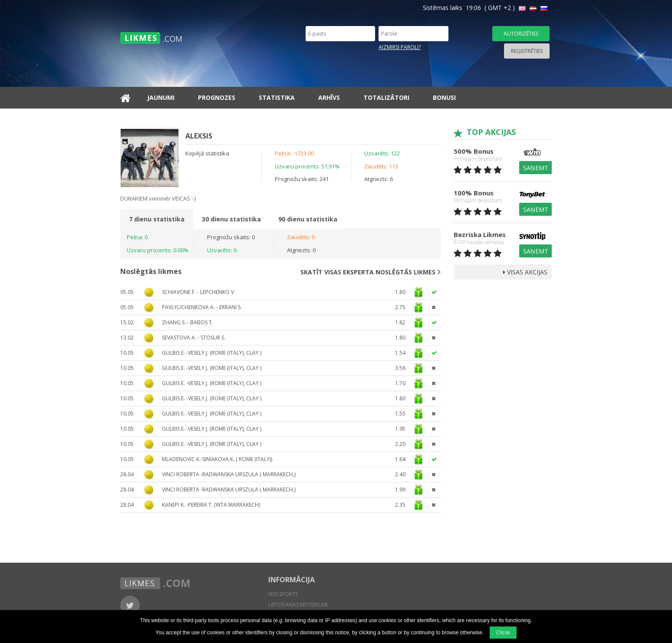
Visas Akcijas (525, 272)
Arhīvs (329, 97)
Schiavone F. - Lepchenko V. (199, 292)
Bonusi (444, 97)
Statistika (277, 97)
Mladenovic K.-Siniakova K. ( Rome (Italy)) (217, 459)
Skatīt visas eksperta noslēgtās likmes (371, 272)
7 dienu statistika (157, 219)
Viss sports (283, 594)
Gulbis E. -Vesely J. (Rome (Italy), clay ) (212, 353)
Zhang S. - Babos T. (188, 322)
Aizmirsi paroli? (400, 47)
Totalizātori (386, 97)
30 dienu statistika (231, 219)
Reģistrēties (527, 51)
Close (503, 632)
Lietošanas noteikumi (298, 605)
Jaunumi (161, 97)
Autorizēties (521, 34)
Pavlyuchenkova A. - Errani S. (202, 307)
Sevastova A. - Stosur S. (194, 338)
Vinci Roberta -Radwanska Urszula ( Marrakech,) (229, 474)
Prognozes (217, 97)
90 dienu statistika (308, 219)
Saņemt (536, 168)
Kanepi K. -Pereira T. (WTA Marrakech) (211, 505)
